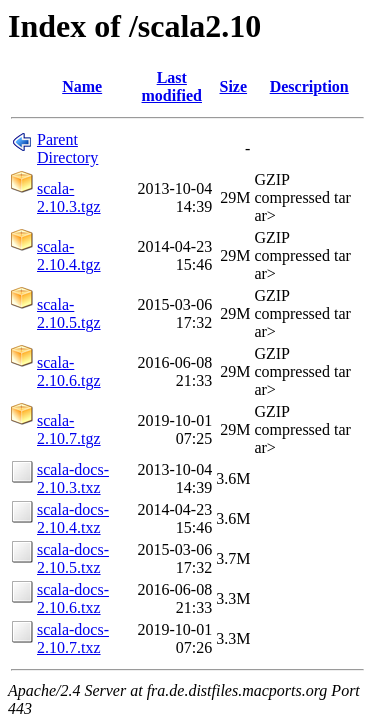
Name (82, 86)
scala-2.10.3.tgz (69, 197)
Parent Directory (67, 148)
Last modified (172, 86)
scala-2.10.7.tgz (69, 429)
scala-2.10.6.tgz (69, 371)
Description (309, 86)
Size (234, 86)
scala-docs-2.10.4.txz (73, 518)
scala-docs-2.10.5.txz (73, 558)
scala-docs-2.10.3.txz (73, 478)
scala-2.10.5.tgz (69, 313)
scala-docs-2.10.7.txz (73, 638)
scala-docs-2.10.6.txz (73, 598)
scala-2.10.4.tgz (69, 255)
